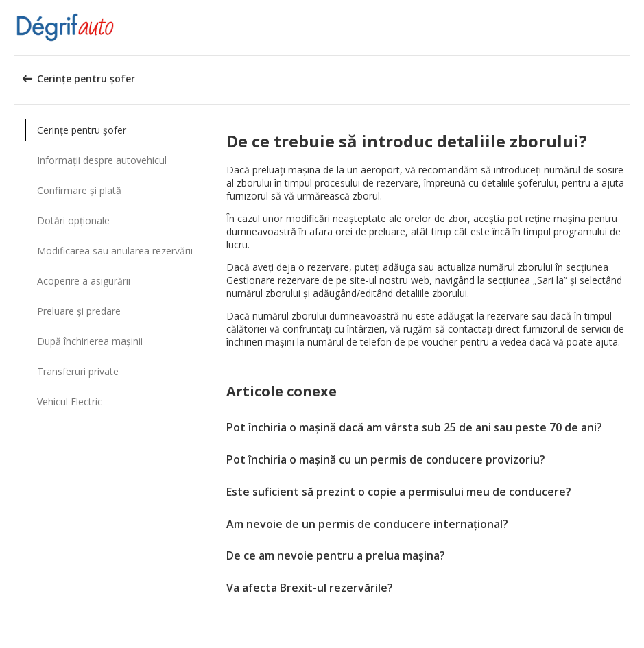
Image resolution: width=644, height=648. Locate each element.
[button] (629, 27)
